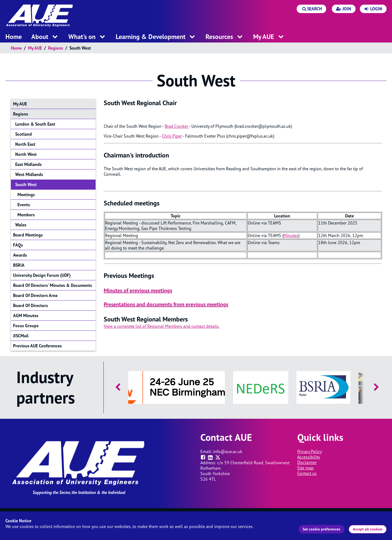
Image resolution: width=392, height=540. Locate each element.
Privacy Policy (310, 451)
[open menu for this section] (55, 37)
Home (16, 48)
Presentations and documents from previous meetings (166, 304)
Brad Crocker (177, 126)
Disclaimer (307, 462)
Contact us (307, 473)
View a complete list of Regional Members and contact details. (162, 326)
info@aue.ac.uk (228, 451)
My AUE (35, 48)
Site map (305, 468)
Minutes (291, 235)
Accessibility (309, 457)
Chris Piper (172, 136)
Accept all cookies (368, 529)
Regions (56, 48)
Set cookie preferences (321, 529)
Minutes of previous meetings (138, 290)
